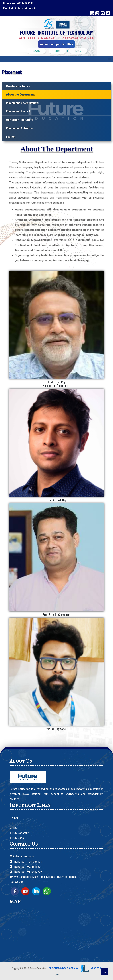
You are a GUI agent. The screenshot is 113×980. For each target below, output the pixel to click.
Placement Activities (19, 128)
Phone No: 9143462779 (26, 872)
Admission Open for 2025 (56, 44)
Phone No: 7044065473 (26, 862)
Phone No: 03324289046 (18, 3)
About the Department (20, 94)
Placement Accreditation (22, 103)
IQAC (78, 51)
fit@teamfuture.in (22, 857)
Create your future (18, 86)
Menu (109, 59)
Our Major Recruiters (20, 120)
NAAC (36, 51)
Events (10, 137)
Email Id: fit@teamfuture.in (20, 9)
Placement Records (19, 111)
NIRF (57, 51)
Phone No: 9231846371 (26, 867)
